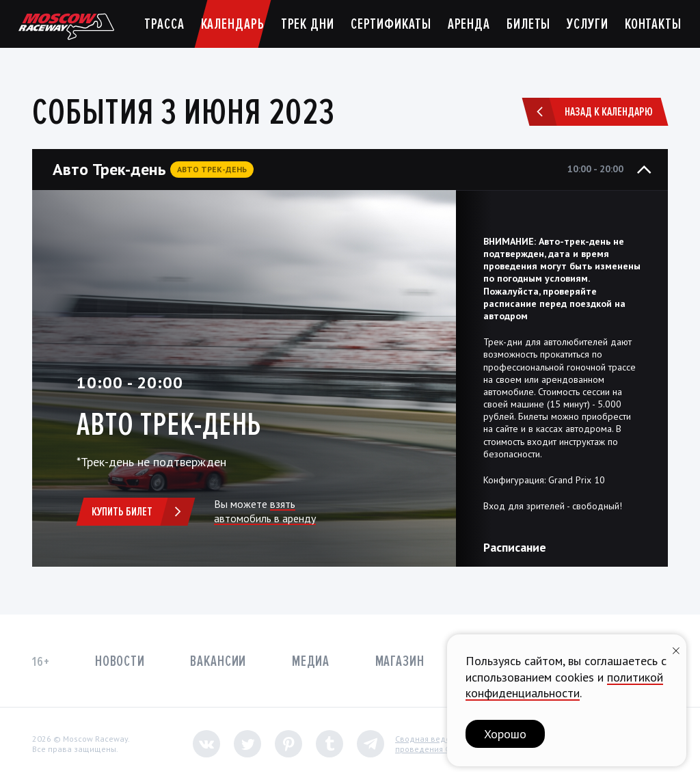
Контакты (653, 24)
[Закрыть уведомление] (676, 649)
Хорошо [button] (505, 734)
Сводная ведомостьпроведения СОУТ (434, 744)
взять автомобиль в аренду (265, 511)
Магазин (400, 661)
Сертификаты (391, 24)
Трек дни (308, 24)
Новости (120, 661)
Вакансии (218, 661)
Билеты (528, 24)
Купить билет (141, 512)
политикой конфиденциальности (564, 685)
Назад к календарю (590, 112)
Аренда (469, 24)
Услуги (587, 24)
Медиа (311, 661)
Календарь (233, 24)
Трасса (164, 24)
